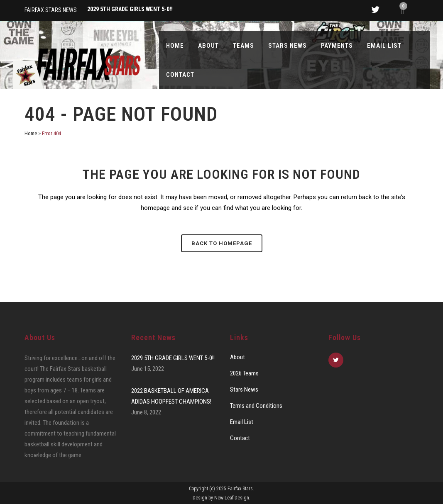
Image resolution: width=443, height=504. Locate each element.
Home (31, 133)
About (237, 357)
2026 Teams (244, 373)
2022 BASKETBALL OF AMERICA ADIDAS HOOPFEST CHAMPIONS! (171, 396)
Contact (240, 438)
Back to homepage (222, 243)
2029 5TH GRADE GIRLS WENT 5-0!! (173, 358)
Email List (242, 422)
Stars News (244, 390)
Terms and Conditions (256, 406)
